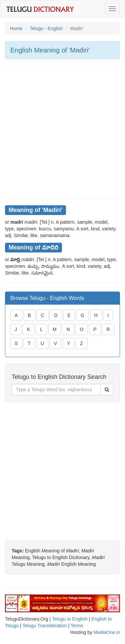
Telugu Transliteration (44, 626)
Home (16, 28)
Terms (77, 626)
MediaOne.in (107, 632)
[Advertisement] (62, 129)
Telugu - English (46, 28)
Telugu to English (70, 619)
